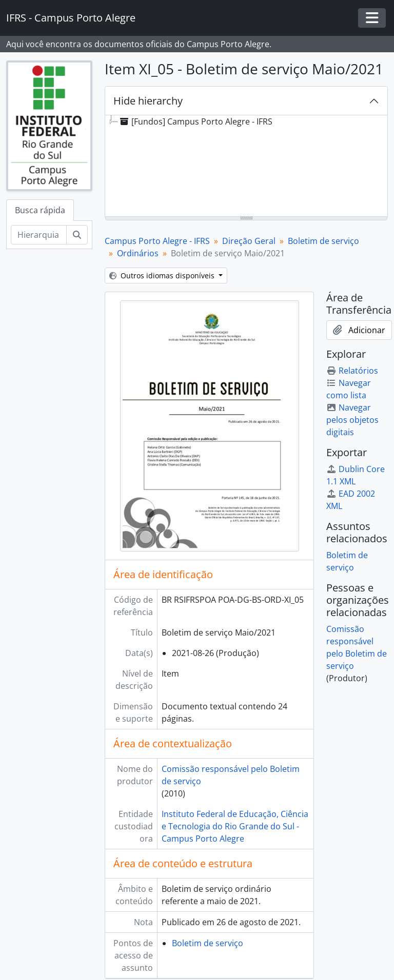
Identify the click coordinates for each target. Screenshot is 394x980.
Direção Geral (249, 241)
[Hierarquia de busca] (39, 235)
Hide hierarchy (148, 101)
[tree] (246, 167)
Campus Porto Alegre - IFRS (157, 241)
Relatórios (352, 371)
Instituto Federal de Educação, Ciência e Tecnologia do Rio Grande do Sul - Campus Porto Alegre (235, 826)
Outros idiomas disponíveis (163, 275)
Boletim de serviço (323, 241)
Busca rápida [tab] (40, 210)
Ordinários (138, 253)
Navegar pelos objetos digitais (352, 420)
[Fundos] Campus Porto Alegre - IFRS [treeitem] (195, 121)
